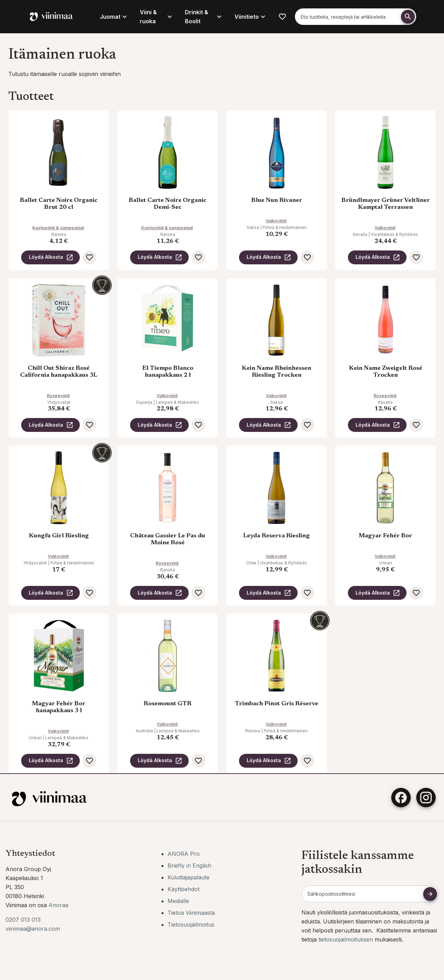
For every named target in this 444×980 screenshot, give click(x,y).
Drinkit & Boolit (204, 17)
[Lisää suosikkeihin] (89, 257)
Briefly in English (189, 866)
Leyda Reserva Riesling (276, 536)
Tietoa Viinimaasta (191, 913)
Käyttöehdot (183, 889)
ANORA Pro (184, 854)
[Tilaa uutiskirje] (430, 894)
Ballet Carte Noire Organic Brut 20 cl (59, 204)
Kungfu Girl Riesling (59, 536)
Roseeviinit (58, 396)
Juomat (114, 17)
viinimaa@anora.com (33, 929)
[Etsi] (408, 17)
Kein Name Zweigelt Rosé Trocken (386, 372)
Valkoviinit (276, 221)
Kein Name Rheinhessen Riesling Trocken (276, 372)
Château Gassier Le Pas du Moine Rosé (168, 539)
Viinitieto (251, 17)
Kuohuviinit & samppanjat (58, 228)
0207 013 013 (23, 920)
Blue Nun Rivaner (277, 201)
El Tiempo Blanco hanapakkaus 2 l (168, 372)
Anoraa (58, 905)
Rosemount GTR (168, 704)
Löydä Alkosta (51, 257)
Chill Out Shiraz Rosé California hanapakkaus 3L (59, 372)
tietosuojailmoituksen (347, 939)
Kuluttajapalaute (189, 877)
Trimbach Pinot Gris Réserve (276, 704)
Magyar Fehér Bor (385, 536)
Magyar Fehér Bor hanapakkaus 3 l (59, 707)
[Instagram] (426, 798)
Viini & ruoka (157, 17)
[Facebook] (401, 798)
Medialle (178, 901)
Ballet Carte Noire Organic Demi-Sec (168, 204)
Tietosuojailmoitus (191, 924)
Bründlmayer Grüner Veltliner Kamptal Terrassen (386, 204)
